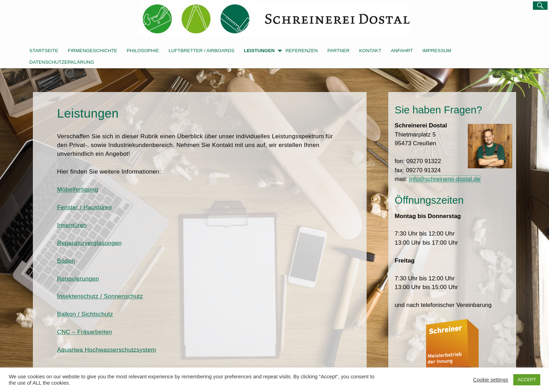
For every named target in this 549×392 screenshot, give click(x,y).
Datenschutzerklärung (62, 62)
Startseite (44, 51)
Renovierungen (78, 279)
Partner (339, 51)
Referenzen (302, 51)
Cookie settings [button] (491, 380)
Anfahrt (402, 51)
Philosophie (143, 51)
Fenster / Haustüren (85, 207)
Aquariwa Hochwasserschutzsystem (107, 350)
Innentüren (72, 225)
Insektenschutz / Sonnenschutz (100, 296)
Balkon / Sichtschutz (85, 314)
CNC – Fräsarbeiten (85, 332)
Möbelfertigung (78, 190)
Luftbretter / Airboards (201, 51)
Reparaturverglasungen (89, 243)
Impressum (437, 51)
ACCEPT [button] (527, 380)
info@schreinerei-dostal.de (445, 179)
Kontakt (370, 51)
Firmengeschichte (93, 51)
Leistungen (263, 51)
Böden (66, 261)
